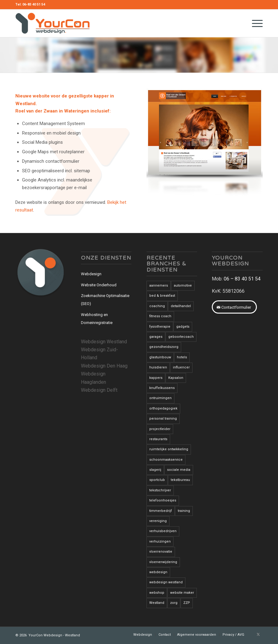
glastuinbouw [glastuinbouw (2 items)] (160, 357)
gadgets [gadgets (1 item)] (183, 327)
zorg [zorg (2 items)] (174, 603)
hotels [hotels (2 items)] (182, 357)
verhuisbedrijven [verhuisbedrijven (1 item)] (163, 531)
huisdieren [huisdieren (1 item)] (158, 367)
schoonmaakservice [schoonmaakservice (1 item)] (166, 460)
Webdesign (91, 274)
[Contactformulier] (234, 307)
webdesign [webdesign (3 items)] (158, 572)
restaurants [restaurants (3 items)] (158, 439)
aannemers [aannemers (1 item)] (159, 286)
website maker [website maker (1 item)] (182, 593)
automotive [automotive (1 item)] (183, 286)
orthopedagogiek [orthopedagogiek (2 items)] (163, 408)
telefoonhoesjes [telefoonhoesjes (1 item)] (163, 500)
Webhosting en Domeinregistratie (97, 319)
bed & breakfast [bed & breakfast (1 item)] (162, 296)
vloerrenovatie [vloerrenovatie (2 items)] (161, 552)
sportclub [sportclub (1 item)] (157, 480)
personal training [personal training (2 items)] (163, 419)
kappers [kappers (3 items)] (156, 378)
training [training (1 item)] (184, 511)
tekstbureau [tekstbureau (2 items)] (180, 480)
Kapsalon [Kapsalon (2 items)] (176, 378)
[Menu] (254, 23)
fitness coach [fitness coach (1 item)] (160, 316)
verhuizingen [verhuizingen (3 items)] (160, 541)
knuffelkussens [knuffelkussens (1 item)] (162, 388)
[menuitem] (254, 23)
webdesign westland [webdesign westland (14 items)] (166, 582)
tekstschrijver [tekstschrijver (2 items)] (160, 490)
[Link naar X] (258, 634)
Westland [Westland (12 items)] (157, 603)
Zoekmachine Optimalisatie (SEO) (105, 300)
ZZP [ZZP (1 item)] (187, 603)
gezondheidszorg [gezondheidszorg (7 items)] (164, 347)
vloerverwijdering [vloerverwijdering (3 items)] (163, 562)
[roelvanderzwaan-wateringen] (205, 143)
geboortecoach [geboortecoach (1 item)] (181, 337)
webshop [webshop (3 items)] (157, 593)
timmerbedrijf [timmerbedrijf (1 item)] (161, 511)
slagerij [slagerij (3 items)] (155, 470)
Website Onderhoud (99, 285)
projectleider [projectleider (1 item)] (160, 429)
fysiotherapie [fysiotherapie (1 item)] (160, 327)
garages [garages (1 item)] (156, 337)
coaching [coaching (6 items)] (157, 306)
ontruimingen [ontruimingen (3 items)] (160, 398)
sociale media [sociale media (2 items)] (179, 470)
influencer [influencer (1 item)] (181, 367)
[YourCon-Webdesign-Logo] (53, 23)
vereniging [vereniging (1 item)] (158, 521)
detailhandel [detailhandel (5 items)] (181, 306)
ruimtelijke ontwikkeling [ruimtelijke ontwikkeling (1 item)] (169, 449)
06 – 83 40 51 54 (242, 279)
